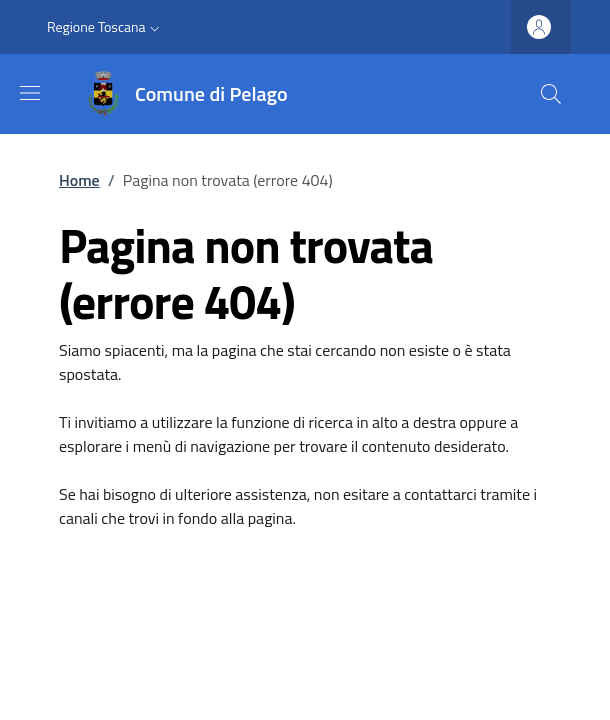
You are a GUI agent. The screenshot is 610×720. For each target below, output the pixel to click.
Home (79, 180)
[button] (105, 27)
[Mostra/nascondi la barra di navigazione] (30, 93)
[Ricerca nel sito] (551, 94)
